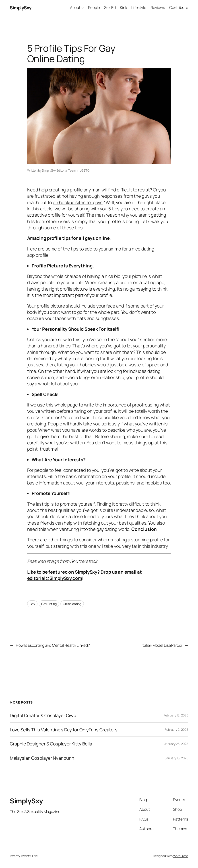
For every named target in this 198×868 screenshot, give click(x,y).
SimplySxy (21, 8)
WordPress (181, 856)
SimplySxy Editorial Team (59, 170)
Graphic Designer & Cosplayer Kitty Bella (51, 744)
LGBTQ (85, 170)
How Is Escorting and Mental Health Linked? (53, 645)
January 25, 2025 (176, 744)
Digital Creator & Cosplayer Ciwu (43, 715)
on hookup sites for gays (78, 202)
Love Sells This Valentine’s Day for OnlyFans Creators (64, 730)
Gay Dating (49, 604)
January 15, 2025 (176, 758)
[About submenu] (82, 8)
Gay (32, 604)
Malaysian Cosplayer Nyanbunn (42, 758)
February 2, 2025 (176, 729)
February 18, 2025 (176, 715)
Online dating (72, 604)
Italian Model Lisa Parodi (162, 645)
